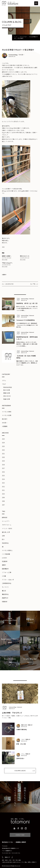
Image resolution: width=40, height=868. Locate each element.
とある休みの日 (9, 284)
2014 (3, 479)
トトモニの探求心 (7, 550)
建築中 (4, 565)
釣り (3, 539)
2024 (3, 443)
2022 (3, 450)
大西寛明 (5, 426)
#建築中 (4, 275)
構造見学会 (5, 594)
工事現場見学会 (7, 583)
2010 (3, 494)
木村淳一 (5, 423)
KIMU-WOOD (7, 396)
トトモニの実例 (7, 412)
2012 (3, 487)
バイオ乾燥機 (6, 554)
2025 (3, 439)
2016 (3, 472)
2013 (3, 483)
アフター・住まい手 (8, 580)
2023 (3, 446)
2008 (3, 501)
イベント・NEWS (7, 528)
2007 (3, 505)
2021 (3, 454)
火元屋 (4, 576)
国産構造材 (5, 569)
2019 (3, 461)
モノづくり (5, 587)
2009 (3, 497)
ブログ (4, 384)
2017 (3, 468)
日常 (3, 536)
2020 (3, 457)
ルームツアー (6, 521)
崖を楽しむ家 (6, 532)
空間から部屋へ (7, 256)
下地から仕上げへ (7, 263)
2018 (3, 465)
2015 (3, 476)
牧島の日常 (7, 399)
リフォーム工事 (7, 572)
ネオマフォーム (7, 525)
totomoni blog (8, 387)
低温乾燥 (5, 561)
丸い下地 (33, 284)
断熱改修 (5, 517)
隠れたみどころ (25, 256)
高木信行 (5, 419)
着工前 (4, 591)
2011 (3, 490)
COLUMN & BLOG (20, 771)
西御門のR (5, 598)
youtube (4, 558)
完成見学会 (5, 543)
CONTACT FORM (20, 835)
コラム (4, 380)
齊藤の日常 (7, 393)
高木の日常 (7, 390)
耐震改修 (5, 602)
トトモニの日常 (7, 415)
